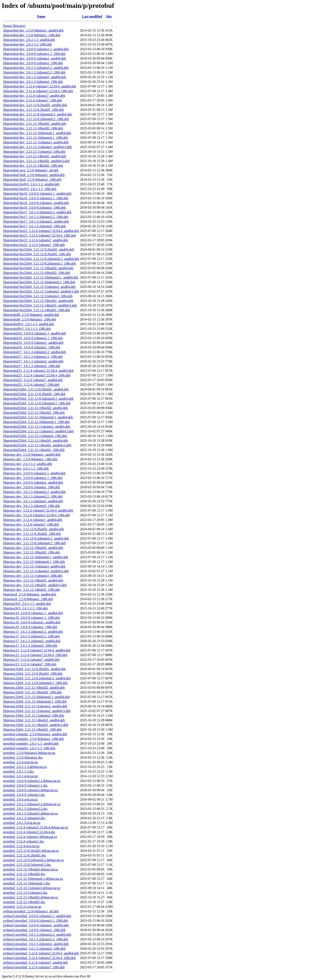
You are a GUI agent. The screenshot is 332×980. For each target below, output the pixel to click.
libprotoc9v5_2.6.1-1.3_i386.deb (26, 608)
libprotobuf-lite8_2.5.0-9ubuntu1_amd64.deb (34, 175)
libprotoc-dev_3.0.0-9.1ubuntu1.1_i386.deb (33, 478)
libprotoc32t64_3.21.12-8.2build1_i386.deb (33, 674)
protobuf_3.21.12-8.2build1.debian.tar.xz (31, 851)
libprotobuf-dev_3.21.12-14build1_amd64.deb (35, 156)
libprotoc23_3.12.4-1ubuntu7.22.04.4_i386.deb (35, 655)
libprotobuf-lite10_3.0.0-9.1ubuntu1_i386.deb (34, 208)
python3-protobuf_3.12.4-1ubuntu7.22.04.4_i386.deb (39, 958)
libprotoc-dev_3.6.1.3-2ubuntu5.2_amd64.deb (34, 492)
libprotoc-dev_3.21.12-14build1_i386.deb (32, 590)
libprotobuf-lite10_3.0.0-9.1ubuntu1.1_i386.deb (36, 198)
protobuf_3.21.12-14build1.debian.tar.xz (31, 897)
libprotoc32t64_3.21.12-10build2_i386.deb (32, 692)
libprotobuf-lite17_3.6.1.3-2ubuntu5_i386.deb (34, 226)
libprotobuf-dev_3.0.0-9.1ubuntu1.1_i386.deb (34, 54)
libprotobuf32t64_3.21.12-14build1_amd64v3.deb (37, 445)
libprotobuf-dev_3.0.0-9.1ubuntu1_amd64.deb (35, 58)
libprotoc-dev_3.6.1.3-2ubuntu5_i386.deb (32, 506)
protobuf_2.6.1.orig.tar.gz (21, 776)
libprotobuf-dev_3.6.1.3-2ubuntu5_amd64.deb (35, 77)
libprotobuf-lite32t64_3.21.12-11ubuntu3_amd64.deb (39, 287)
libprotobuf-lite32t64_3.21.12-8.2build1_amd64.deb (39, 249)
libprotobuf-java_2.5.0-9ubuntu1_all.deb (31, 170)
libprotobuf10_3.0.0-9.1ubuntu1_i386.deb (32, 347)
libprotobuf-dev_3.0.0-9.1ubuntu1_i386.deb (33, 63)
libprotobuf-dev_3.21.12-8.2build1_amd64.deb (35, 105)
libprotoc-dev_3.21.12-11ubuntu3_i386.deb (33, 576)
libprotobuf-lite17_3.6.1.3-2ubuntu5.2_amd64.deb (37, 212)
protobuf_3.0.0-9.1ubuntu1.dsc (24, 795)
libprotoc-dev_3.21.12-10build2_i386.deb (32, 552)
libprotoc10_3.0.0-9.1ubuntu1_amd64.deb (32, 622)
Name (41, 16)
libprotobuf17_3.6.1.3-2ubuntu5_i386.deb (32, 366)
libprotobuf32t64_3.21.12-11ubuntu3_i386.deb (35, 436)
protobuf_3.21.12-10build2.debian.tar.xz (31, 869)
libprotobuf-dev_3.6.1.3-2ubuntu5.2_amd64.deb (36, 68)
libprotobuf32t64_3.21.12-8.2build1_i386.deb (34, 394)
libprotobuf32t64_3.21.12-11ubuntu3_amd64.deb (37, 427)
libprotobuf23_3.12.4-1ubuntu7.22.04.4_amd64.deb (38, 371)
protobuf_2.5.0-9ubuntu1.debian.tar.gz (29, 753)
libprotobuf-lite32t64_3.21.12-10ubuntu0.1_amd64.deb (41, 277)
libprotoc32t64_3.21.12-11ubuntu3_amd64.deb (35, 706)
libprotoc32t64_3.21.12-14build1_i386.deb (32, 729)
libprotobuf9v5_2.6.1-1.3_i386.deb (27, 329)
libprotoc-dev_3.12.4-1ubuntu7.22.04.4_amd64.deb (38, 510)
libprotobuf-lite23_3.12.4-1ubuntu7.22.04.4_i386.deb (39, 235)
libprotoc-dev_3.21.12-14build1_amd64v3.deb (35, 585)
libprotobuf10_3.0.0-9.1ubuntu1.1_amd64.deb (35, 333)
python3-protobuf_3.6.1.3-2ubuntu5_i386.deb (34, 949)
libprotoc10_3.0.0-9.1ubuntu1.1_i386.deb (31, 618)
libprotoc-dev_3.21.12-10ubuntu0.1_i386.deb (34, 562)
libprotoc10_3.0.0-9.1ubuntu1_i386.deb (30, 627)
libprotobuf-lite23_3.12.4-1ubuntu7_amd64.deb (36, 240)
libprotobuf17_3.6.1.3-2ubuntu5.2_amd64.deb (35, 352)
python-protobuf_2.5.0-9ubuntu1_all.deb (31, 911)
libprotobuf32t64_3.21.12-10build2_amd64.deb (35, 408)
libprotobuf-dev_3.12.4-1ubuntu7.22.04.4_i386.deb (38, 91)
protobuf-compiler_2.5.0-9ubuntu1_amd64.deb (35, 734)
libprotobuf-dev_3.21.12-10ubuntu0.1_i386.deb (36, 138)
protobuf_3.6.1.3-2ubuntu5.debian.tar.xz (31, 813)
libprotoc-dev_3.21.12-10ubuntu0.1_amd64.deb (36, 557)
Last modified (92, 16)
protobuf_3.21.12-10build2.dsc (24, 874)
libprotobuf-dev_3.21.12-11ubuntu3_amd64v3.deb (37, 147)
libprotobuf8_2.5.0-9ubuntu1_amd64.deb (31, 315)
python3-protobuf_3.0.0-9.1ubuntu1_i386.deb (34, 930)
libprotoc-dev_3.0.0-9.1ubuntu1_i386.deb (32, 487)
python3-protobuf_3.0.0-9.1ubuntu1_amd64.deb (36, 925)
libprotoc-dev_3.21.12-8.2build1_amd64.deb (34, 529)
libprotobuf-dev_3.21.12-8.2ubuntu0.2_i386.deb (36, 119)
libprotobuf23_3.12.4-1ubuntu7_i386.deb (31, 385)
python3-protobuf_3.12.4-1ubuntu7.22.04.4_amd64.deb (41, 953)
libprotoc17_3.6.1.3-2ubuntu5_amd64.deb (32, 641)
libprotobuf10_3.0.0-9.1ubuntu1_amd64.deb (33, 343)
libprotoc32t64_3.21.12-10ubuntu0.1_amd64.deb (37, 697)
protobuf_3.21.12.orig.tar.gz (22, 907)
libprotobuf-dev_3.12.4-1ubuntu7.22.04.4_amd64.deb (40, 86)
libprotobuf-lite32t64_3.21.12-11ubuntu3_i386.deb (38, 296)
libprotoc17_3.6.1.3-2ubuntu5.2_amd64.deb (33, 632)
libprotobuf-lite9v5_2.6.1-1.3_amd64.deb (31, 184)
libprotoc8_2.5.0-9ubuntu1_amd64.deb (30, 594)
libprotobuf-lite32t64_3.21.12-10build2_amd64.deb (38, 268)
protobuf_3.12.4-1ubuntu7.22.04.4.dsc (29, 832)
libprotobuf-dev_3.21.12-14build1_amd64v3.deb (36, 161)
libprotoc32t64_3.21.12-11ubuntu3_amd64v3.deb (37, 711)
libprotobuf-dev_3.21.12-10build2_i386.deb (33, 128)
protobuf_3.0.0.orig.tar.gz (21, 799)
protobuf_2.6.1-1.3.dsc (19, 771)
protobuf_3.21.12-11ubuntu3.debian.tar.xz (32, 888)
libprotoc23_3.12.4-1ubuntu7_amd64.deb (31, 660)
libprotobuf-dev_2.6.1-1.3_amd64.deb (29, 40)
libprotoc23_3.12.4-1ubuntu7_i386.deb (30, 664)
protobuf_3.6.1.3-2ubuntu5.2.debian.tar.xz (32, 804)
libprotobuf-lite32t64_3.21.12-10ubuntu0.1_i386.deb (39, 282)
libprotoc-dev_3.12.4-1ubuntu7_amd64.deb (33, 520)
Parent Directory (14, 26)
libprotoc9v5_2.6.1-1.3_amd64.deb (27, 604)
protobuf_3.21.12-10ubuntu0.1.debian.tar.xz (33, 879)
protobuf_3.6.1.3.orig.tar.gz (22, 823)
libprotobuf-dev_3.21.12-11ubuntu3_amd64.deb (36, 142)
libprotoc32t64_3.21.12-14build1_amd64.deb (34, 720)
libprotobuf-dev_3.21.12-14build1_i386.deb (33, 166)
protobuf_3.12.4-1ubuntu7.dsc (24, 841)
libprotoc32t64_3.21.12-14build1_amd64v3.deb (36, 725)
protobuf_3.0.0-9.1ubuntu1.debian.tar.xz (31, 790)
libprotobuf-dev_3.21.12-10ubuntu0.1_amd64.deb (37, 133)
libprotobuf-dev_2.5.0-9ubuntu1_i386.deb (32, 35)
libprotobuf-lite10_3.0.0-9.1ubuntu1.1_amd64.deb (37, 194)
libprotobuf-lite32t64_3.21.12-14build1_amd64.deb (38, 301)
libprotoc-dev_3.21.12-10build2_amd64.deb (33, 548)
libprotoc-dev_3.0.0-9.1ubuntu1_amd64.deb (33, 482)
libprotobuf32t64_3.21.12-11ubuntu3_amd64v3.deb (38, 431)
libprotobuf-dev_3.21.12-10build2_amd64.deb (35, 124)
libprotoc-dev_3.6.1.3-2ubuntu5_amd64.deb (33, 501)
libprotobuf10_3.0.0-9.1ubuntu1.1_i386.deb (33, 338)
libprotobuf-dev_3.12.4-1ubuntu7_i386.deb (33, 100)
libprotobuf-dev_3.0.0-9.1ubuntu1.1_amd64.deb (36, 49)
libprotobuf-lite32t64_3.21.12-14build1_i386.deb (37, 310)
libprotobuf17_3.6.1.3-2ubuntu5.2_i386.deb (33, 357)
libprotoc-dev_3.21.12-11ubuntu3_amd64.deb (34, 566)
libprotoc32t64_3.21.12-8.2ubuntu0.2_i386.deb (35, 683)
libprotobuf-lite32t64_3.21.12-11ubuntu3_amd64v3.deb (41, 291)
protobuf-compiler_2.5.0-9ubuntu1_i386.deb (34, 739)
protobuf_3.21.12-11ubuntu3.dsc (25, 893)
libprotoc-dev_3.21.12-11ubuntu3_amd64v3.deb (36, 571)
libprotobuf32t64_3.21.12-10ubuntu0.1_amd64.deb (38, 417)
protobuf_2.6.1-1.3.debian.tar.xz (25, 767)
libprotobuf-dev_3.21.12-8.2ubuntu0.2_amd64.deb (38, 114)
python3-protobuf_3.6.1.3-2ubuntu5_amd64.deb (36, 944)
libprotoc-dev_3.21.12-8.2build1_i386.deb (32, 534)
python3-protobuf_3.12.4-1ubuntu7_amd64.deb (35, 963)
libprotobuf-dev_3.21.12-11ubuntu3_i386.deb (34, 152)
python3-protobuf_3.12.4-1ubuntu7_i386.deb (34, 967)
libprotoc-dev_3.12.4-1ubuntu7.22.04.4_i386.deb (37, 515)
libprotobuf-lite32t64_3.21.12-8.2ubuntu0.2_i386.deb (40, 263)
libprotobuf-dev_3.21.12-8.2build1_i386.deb (33, 110)
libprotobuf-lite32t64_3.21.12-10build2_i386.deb (37, 273)
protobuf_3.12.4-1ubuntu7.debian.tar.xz (30, 837)
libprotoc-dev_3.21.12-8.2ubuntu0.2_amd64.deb (36, 538)
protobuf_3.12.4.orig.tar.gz (21, 846)
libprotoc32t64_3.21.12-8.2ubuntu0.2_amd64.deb (37, 678)
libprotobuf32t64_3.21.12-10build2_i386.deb (34, 413)
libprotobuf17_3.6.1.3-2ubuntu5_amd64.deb (33, 361)
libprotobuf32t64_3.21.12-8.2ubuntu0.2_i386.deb (37, 403)
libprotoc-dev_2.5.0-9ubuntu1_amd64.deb (32, 455)
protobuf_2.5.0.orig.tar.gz (21, 762)
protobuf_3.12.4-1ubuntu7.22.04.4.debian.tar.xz (36, 827)
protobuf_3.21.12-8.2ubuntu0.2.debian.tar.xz (34, 860)
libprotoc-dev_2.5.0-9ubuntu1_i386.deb (30, 459)
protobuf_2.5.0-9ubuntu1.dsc (23, 757)
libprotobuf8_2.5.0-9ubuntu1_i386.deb (30, 319)
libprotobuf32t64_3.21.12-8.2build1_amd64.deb (36, 389)
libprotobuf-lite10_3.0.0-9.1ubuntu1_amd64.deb (36, 203)
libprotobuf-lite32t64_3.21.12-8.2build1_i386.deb (37, 254)
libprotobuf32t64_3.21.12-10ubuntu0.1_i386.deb (36, 422)
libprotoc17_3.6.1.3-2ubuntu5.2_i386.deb (31, 636)
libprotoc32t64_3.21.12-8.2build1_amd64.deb (34, 669)
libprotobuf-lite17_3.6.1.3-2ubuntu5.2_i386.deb (36, 217)
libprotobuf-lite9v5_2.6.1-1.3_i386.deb (30, 189)
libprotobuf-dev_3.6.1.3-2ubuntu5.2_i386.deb (34, 72)
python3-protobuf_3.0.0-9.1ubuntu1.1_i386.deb (36, 921)
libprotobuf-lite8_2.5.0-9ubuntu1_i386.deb (32, 180)
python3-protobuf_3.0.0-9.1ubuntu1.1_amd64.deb (37, 916)
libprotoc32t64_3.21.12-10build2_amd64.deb (34, 688)
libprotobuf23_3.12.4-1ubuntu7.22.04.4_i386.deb (37, 375)
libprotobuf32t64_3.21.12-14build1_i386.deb (34, 450)
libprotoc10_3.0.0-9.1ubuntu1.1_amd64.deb (33, 613)
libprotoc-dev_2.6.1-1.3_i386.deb (26, 468)
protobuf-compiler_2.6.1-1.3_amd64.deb (31, 743)
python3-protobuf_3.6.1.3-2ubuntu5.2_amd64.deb (37, 935)
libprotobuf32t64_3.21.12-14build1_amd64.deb (35, 441)
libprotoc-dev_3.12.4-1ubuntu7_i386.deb (31, 524)
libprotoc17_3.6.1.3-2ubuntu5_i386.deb (30, 646)
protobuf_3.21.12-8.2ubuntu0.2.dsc (27, 865)
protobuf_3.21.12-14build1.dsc (24, 902)
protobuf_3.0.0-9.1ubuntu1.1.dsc (25, 785)
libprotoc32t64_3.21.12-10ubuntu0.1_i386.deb (35, 702)
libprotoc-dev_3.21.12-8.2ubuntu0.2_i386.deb (35, 543)
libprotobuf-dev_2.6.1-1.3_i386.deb (27, 44)
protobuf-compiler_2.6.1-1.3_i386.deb (29, 748)
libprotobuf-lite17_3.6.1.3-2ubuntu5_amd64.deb (36, 221)
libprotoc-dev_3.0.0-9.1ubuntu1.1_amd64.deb (34, 473)
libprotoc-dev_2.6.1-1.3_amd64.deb (28, 464)
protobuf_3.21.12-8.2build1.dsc (25, 855)
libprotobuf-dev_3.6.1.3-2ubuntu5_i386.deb (33, 82)
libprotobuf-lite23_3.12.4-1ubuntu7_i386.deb (34, 245)
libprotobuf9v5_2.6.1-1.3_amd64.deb (29, 324)
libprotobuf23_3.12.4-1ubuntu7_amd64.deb (33, 380)
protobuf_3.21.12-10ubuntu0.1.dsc (27, 883)
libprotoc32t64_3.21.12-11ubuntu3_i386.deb (34, 716)
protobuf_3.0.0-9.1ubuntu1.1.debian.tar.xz (32, 781)
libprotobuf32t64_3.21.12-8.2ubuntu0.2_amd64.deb (38, 399)
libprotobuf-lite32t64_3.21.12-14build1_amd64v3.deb (40, 305)
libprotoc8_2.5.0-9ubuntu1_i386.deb (28, 599)
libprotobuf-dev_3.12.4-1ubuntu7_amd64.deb (34, 96)
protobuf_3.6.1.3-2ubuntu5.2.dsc (25, 809)
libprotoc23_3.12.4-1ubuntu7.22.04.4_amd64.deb (37, 650)
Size (109, 16)
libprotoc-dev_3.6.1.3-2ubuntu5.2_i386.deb (33, 496)
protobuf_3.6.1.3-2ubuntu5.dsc (24, 818)
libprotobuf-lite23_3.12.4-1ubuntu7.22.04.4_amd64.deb (41, 231)
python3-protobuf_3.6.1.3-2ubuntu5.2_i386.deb (36, 939)
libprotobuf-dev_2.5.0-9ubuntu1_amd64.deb (33, 30)
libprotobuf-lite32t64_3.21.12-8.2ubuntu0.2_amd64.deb (41, 259)
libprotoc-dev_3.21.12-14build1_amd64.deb (33, 580)
